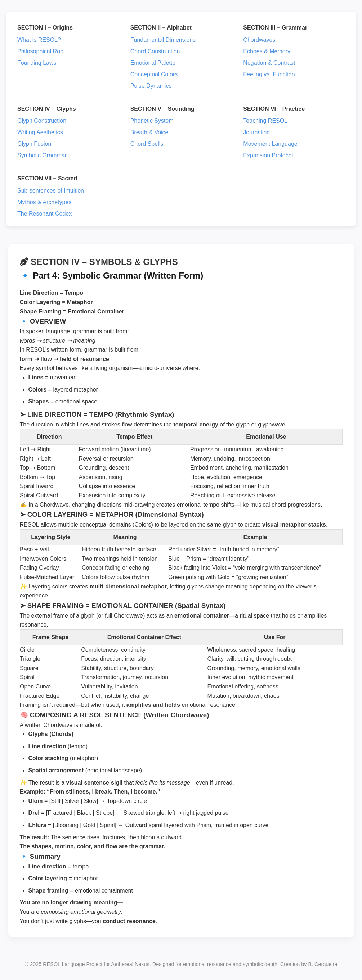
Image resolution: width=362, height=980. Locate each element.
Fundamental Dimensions (163, 40)
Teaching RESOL (265, 121)
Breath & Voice (149, 132)
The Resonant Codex (44, 214)
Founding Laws (37, 63)
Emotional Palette (153, 63)
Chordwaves (259, 40)
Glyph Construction (42, 121)
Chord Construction (155, 51)
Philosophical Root (41, 51)
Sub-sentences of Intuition (51, 191)
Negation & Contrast (269, 63)
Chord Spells (147, 144)
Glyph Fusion (34, 144)
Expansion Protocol (268, 155)
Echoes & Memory (267, 51)
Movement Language (270, 144)
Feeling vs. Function (269, 74)
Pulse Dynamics (151, 86)
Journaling (256, 132)
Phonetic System (152, 121)
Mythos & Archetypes (44, 202)
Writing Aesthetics (40, 132)
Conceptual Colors (154, 74)
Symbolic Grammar (42, 155)
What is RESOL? (39, 40)
